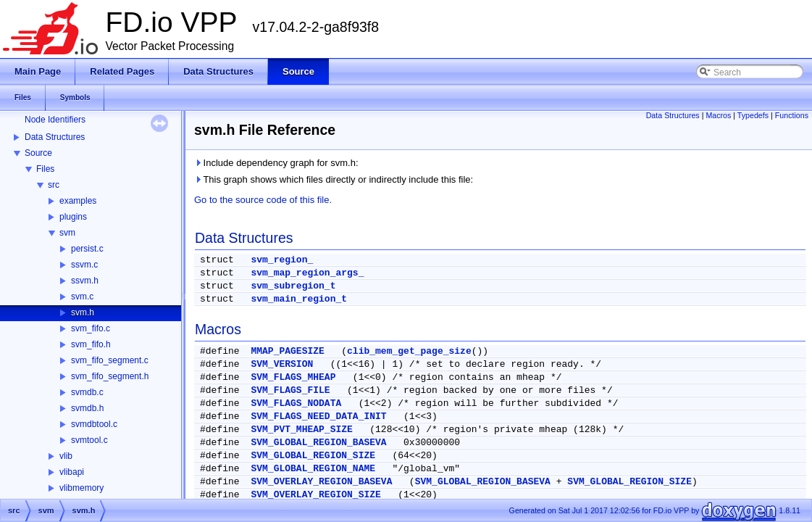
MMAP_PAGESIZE (287, 351)
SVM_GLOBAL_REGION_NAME (313, 469)
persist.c (87, 249)
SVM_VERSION (282, 364)
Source (38, 153)
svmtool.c (89, 440)
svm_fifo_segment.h (110, 376)
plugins (73, 217)
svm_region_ (282, 260)
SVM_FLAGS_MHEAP (293, 377)
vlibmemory (81, 488)
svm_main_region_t (299, 299)
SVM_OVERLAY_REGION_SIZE (315, 495)
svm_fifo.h (91, 344)
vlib (66, 456)
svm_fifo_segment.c (110, 360)
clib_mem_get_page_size (409, 351)
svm (67, 233)
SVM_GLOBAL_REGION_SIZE (313, 456)
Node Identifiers (55, 120)
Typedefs (753, 115)
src (54, 185)
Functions (792, 115)
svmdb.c (87, 392)
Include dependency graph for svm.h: (276, 163)
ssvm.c (84, 265)
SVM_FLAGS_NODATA (296, 403)
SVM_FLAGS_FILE (290, 390)
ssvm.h (85, 281)
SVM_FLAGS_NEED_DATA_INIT (318, 417)
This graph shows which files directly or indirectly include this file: (334, 179)
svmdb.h (87, 408)
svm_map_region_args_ (307, 273)
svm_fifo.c (91, 328)
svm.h (83, 312)
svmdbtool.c (94, 424)
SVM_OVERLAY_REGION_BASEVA (321, 482)
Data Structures (55, 137)
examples (78, 201)
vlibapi (72, 472)
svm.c (82, 297)
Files (45, 169)
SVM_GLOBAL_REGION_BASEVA (318, 443)
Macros (718, 115)
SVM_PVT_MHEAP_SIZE (301, 430)
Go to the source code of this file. (263, 200)
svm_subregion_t (293, 286)
